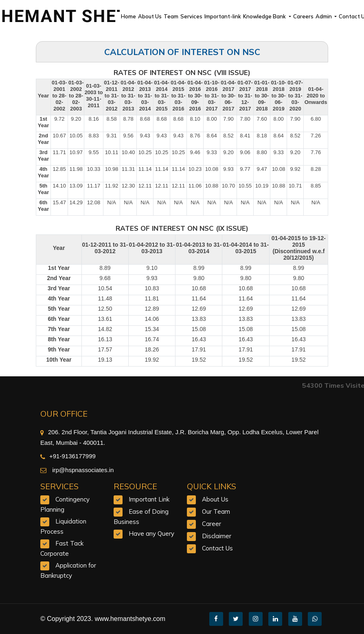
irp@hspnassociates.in (82, 470)
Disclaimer (217, 536)
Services (191, 16)
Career (212, 524)
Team (171, 16)
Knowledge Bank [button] (265, 16)
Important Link (149, 499)
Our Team (216, 511)
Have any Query (151, 533)
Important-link (223, 16)
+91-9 (53, 456)
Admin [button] (324, 16)
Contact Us (217, 548)
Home (128, 16)
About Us (150, 16)
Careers (303, 16)
